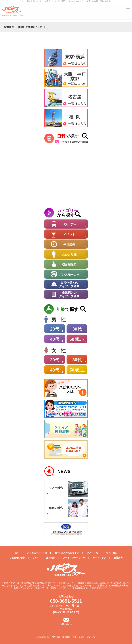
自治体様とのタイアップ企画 (69, 284)
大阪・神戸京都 (75, 76)
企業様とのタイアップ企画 (69, 294)
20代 (55, 329)
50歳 (77, 339)
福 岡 (75, 117)
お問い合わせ (66, 624)
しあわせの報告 (17, 558)
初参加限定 (69, 265)
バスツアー (69, 224)
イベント (69, 234)
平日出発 (69, 245)
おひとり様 (69, 255)
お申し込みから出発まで (67, 553)
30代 (77, 329)
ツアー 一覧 (92, 553)
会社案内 (118, 558)
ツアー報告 (56, 488)
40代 (55, 339)
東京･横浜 (75, 57)
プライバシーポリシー (74, 558)
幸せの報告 (56, 508)
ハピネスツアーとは (37, 553)
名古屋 (75, 97)
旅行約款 (51, 558)
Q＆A (35, 558)
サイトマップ (99, 558)
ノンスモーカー (69, 275)
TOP (17, 553)
